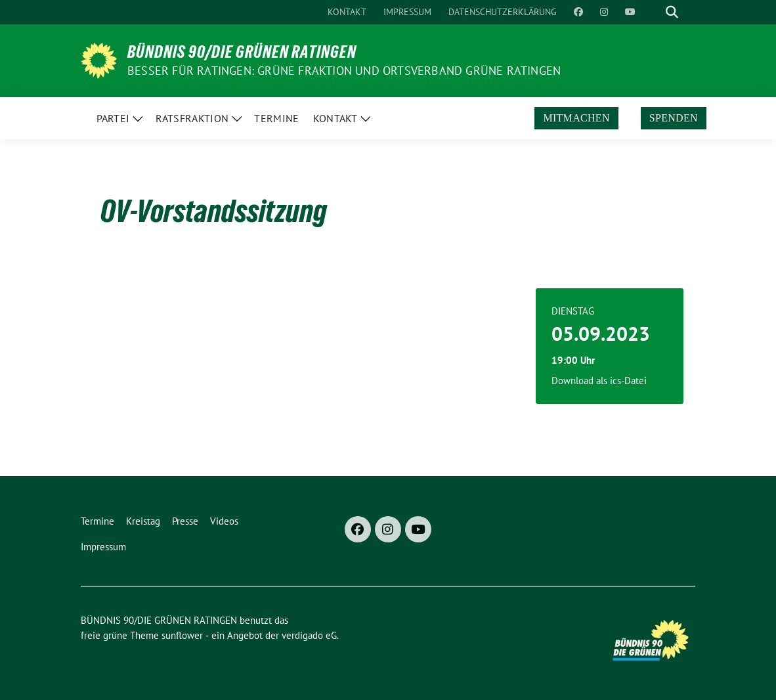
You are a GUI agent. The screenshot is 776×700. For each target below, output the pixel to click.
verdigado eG (309, 635)
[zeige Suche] (672, 12)
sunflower (182, 635)
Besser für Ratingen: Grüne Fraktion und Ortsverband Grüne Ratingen (344, 71)
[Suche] (653, 12)
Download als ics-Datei (599, 381)
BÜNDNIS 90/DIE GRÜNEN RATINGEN (242, 52)
